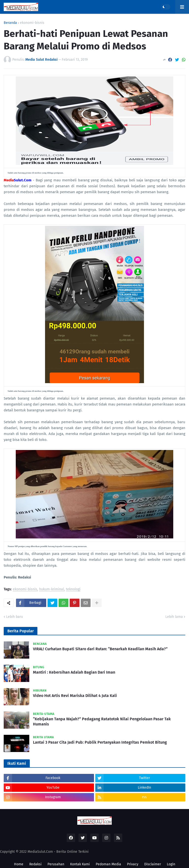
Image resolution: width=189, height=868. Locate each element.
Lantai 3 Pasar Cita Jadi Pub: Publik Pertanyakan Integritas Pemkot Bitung (100, 742)
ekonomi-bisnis (32, 23)
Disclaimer (153, 864)
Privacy (133, 864)
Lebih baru (15, 617)
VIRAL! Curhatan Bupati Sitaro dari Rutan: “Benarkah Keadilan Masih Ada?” (100, 649)
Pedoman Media (108, 864)
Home (19, 864)
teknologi (73, 589)
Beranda (10, 23)
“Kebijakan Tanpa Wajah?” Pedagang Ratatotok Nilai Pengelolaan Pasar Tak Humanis (102, 722)
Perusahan (56, 864)
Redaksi (35, 864)
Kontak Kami (80, 864)
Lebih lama (174, 617)
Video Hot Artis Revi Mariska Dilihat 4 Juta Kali (75, 696)
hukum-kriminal (52, 589)
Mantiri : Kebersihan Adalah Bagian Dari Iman (74, 672)
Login (171, 864)
